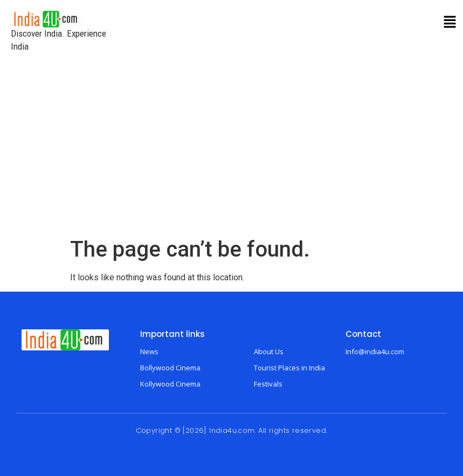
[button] (450, 23)
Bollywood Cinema (170, 368)
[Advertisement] (231, 156)
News (149, 351)
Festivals (268, 384)
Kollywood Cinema (170, 384)
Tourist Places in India (289, 368)
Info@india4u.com (375, 351)
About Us (269, 351)
